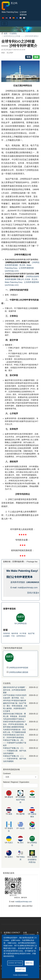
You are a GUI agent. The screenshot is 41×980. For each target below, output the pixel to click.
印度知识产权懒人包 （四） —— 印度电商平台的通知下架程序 (15, 743)
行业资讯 (13, 34)
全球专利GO (21, 636)
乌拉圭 (22, 828)
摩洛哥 (10, 797)
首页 (6, 34)
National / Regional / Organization (16, 782)
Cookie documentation (20, 975)
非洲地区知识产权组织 (21, 800)
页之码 (9, 6)
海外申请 (15, 633)
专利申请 (6, 633)
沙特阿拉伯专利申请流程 (19, 668)
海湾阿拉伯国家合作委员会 (32, 860)
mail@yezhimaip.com (28, 588)
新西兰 (10, 857)
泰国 (10, 814)
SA (16, 623)
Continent (7, 773)
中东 (13, 636)
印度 (33, 797)
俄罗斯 (22, 814)
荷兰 (22, 843)
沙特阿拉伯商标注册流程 (19, 672)
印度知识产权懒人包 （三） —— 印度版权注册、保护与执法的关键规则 (15, 751)
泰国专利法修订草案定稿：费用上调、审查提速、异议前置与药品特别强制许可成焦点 (14, 716)
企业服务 (6, 636)
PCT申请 (23, 633)
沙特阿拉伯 (22, 623)
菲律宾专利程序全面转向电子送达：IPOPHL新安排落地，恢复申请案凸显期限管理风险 (15, 724)
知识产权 (31, 633)
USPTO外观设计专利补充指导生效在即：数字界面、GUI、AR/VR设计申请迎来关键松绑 (15, 698)
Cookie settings (15, 963)
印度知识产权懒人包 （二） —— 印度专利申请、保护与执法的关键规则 (15, 759)
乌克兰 (10, 843)
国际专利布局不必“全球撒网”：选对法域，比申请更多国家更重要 (15, 690)
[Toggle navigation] (4, 24)
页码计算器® (33, 593)
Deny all (29, 963)
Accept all (20, 969)
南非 (33, 828)
